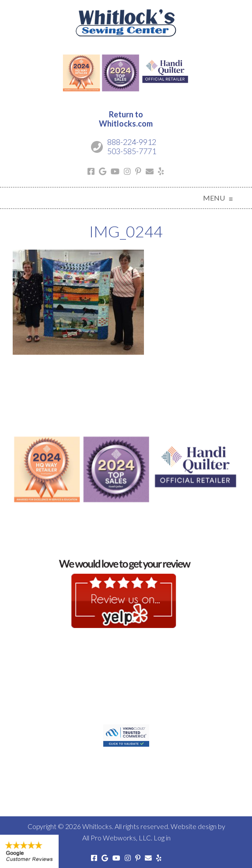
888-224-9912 (132, 142)
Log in (162, 838)
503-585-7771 (132, 151)
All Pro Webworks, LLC (117, 838)
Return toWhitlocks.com (126, 119)
